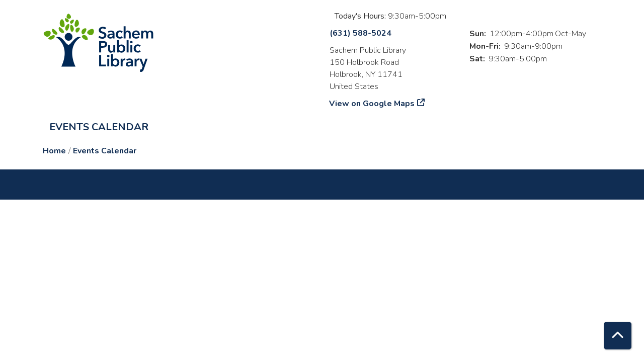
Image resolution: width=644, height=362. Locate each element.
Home (54, 151)
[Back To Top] (618, 336)
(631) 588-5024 (360, 33)
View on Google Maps (372, 104)
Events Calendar (99, 127)
